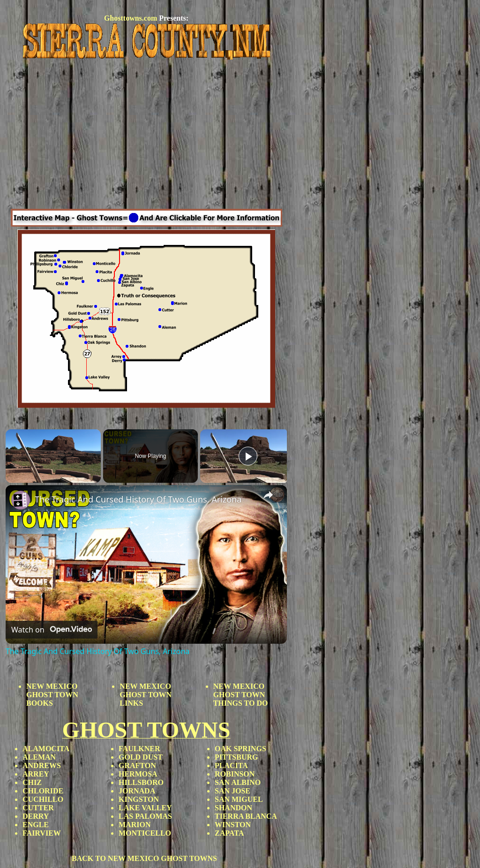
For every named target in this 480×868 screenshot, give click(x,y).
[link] (21, 500)
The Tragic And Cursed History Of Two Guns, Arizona (138, 499)
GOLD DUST (141, 757)
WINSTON (233, 825)
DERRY (36, 816)
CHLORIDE (43, 791)
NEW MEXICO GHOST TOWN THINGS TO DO (241, 695)
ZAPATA (229, 833)
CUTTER (38, 808)
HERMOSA (138, 774)
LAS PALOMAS (145, 816)
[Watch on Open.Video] (52, 630)
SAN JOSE (232, 791)
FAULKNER (139, 749)
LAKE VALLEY (145, 808)
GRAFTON (137, 765)
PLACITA (231, 765)
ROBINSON (235, 774)
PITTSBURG (236, 757)
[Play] (248, 456)
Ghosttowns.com (131, 18)
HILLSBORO (141, 782)
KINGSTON (139, 799)
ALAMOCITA (46, 749)
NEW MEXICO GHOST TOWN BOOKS (52, 695)
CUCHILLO (43, 799)
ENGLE (36, 825)
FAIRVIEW (42, 833)
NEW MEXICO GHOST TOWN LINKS (146, 695)
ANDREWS (42, 765)
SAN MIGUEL (239, 799)
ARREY (36, 774)
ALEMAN (39, 757)
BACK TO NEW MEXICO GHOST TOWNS (144, 858)
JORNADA (137, 791)
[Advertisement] (146, 136)
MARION (135, 825)
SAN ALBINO (238, 782)
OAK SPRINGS (240, 749)
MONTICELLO (145, 833)
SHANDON (233, 808)
